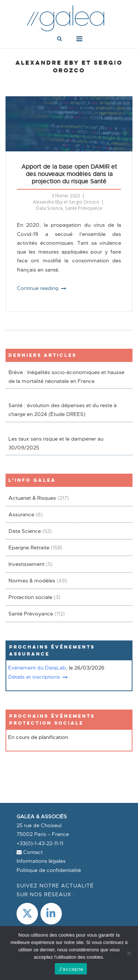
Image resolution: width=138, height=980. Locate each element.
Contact (30, 852)
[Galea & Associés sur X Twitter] (27, 914)
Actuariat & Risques (32, 498)
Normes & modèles (32, 581)
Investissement (26, 564)
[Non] (129, 953)
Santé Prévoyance (84, 208)
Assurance (21, 514)
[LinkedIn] (51, 914)
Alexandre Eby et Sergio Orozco (66, 202)
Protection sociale (30, 597)
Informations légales (41, 861)
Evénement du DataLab (37, 668)
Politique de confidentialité (49, 870)
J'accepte (71, 969)
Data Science (49, 208)
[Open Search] (59, 39)
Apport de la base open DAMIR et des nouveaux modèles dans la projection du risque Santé (69, 174)
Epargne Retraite (29, 548)
